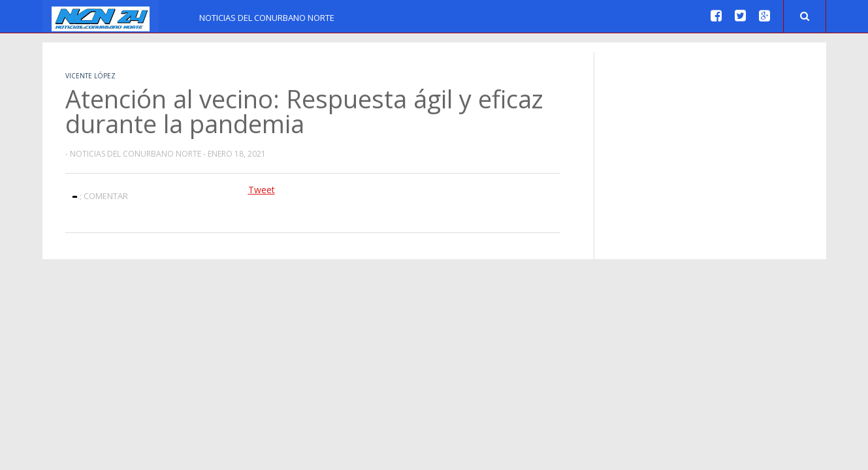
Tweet (262, 190)
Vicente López (90, 76)
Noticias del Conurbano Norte (267, 18)
